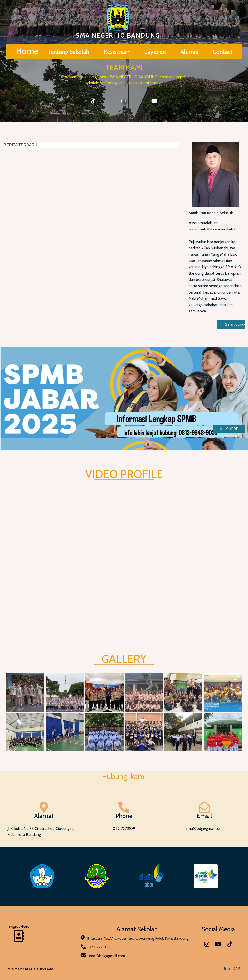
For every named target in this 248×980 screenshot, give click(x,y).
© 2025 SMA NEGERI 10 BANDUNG (31, 969)
